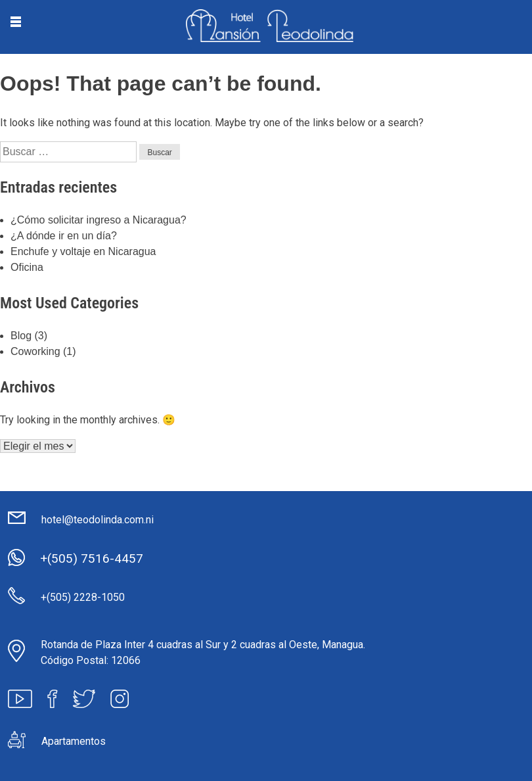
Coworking (35, 351)
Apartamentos (74, 741)
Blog (21, 336)
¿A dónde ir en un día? (64, 236)
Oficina (27, 267)
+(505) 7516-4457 (92, 558)
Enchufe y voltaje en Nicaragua (83, 251)
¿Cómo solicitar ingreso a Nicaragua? (99, 220)
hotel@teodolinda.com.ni (98, 520)
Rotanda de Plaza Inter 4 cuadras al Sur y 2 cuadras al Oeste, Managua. (203, 645)
